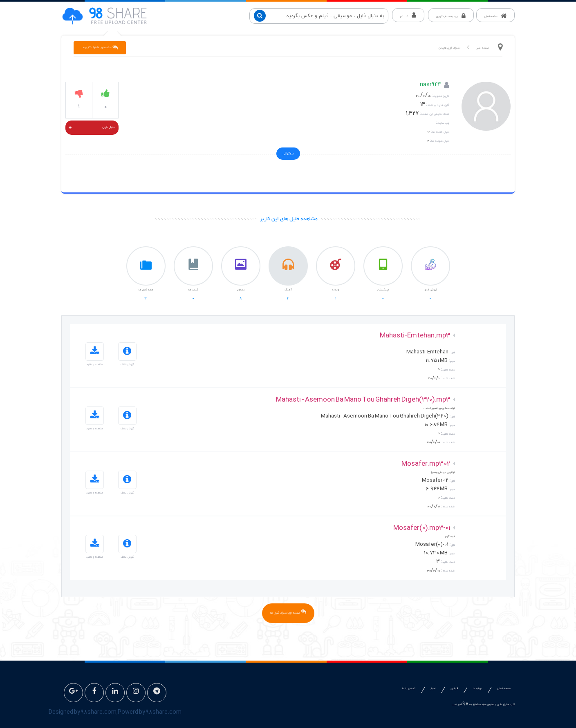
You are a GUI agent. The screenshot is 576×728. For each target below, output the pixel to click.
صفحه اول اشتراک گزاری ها (100, 48)
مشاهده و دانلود (95, 354)
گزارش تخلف (127, 354)
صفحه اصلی (482, 48)
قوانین (454, 689)
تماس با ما (409, 689)
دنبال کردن (92, 128)
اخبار (433, 689)
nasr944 (430, 86)
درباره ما (477, 689)
